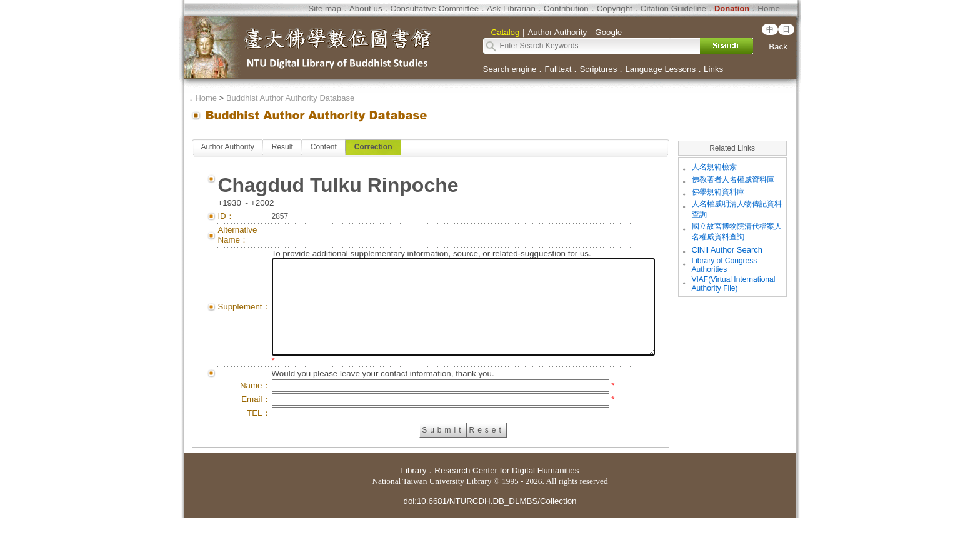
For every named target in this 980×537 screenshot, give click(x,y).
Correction (373, 147)
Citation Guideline (673, 8)
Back (778, 47)
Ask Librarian (511, 8)
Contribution (566, 8)
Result (282, 147)
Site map (325, 8)
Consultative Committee (435, 8)
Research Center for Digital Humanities (507, 489)
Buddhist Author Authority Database (290, 98)
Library (414, 489)
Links (713, 69)
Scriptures (598, 69)
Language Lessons (660, 69)
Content (323, 147)
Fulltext (558, 69)
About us (366, 8)
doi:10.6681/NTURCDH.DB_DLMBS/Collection (490, 520)
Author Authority (227, 147)
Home (769, 8)
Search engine (510, 69)
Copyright (615, 8)
